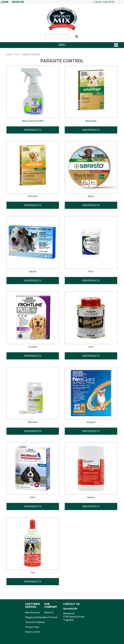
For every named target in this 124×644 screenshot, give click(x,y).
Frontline (33, 347)
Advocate (33, 196)
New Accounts (33, 612)
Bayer (91, 196)
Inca (91, 347)
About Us (49, 612)
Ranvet (91, 497)
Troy (33, 573)
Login (5, 2)
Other (33, 497)
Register (18, 2)
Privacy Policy (32, 627)
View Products (33, 130)
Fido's (91, 271)
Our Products (51, 617)
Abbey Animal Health (33, 121)
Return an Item (33, 632)
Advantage (91, 121)
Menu (62, 45)
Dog (17, 55)
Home (9, 55)
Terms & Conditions (34, 622)
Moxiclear (33, 422)
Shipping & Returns (34, 617)
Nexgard (91, 422)
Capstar (33, 271)
